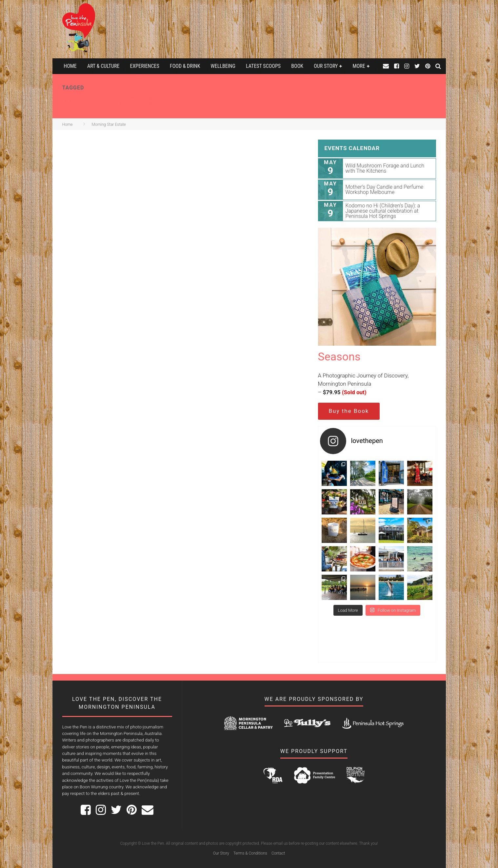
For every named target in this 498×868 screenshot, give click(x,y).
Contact (278, 853)
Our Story (326, 66)
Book (297, 66)
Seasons (339, 357)
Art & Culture (103, 66)
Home (70, 66)
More (359, 66)
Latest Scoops (263, 66)
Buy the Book (349, 411)
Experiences (145, 66)
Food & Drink (185, 66)
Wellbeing (223, 66)
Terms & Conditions (250, 853)
